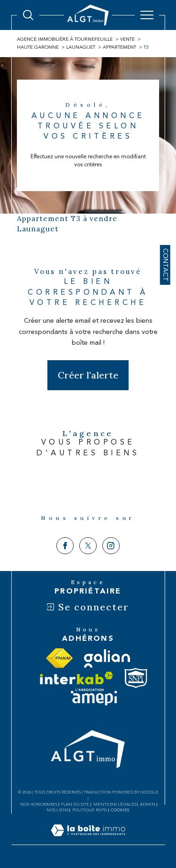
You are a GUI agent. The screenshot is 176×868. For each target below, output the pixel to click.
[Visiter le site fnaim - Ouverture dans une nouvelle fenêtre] (59, 658)
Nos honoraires (39, 804)
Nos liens (57, 810)
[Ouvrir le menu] (147, 15)
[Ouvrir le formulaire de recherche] (28, 15)
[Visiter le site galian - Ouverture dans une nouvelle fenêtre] (107, 658)
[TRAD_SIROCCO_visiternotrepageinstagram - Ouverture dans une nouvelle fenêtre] (111, 546)
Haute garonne (38, 47)
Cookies (120, 810)
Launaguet (81, 47)
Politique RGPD (90, 810)
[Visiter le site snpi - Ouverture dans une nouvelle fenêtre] (136, 678)
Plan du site (75, 804)
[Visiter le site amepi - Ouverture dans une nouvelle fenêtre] (94, 697)
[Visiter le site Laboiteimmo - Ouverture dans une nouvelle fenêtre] (88, 840)
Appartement (119, 47)
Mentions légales (115, 804)
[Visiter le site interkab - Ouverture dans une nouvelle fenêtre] (77, 678)
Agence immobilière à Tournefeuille (65, 39)
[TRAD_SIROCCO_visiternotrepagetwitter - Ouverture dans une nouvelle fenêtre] (88, 546)
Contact (165, 265)
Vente (127, 39)
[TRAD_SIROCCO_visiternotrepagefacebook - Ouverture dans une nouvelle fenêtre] (65, 546)
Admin (148, 804)
